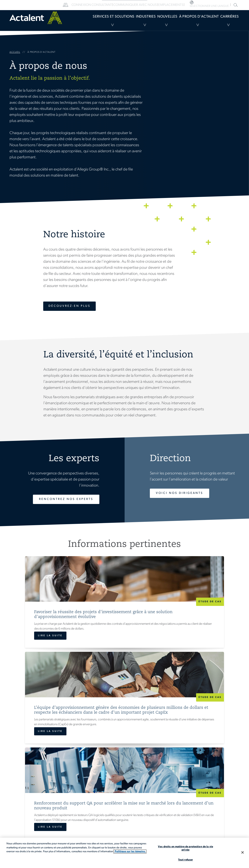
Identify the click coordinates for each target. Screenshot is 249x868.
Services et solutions (126, 803)
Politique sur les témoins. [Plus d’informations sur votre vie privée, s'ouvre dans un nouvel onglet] (130, 852)
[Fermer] (243, 852)
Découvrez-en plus (71, 306)
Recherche (211, 816)
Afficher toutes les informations (125, 717)
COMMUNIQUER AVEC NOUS (173, 5)
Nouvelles (151, 23)
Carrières (225, 23)
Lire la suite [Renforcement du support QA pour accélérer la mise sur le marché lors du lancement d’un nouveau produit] (190, 686)
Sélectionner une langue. (225, 5)
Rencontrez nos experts (60, 499)
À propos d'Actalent (188, 23)
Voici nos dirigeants (185, 493)
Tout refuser (186, 860)
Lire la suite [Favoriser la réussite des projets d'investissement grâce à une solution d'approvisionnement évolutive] (37, 686)
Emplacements (206, 5)
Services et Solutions (81, 23)
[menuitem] (81, 23)
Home (33, 23)
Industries (120, 23)
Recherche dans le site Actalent (235, 5)
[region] (124, 853)
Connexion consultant (133, 5)
